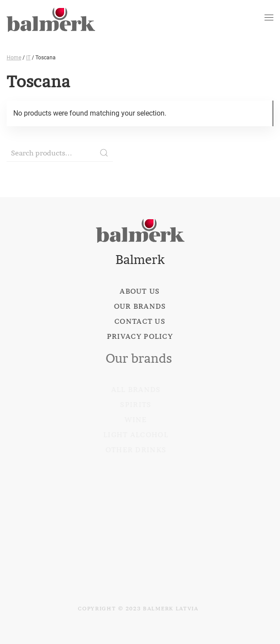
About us (139, 291)
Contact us (139, 321)
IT (28, 58)
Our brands (139, 306)
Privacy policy (139, 336)
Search (104, 153)
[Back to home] (51, 18)
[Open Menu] (269, 18)
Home (14, 58)
